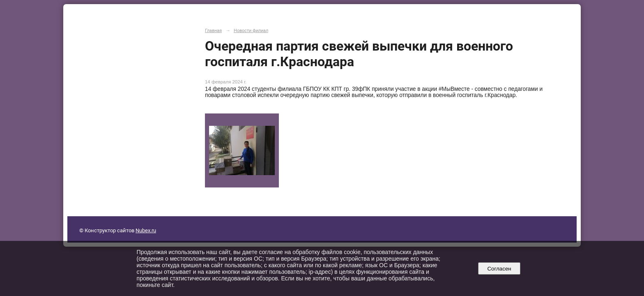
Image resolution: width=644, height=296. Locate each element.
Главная (213, 30)
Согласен (499, 269)
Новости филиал (251, 30)
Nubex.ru (146, 230)
